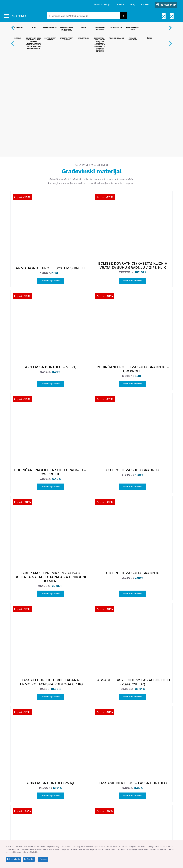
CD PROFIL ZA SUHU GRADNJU (133, 470)
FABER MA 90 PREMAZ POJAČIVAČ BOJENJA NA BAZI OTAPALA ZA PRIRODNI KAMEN (50, 577)
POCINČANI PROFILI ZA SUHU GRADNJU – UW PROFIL (133, 369)
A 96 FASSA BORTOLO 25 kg (50, 783)
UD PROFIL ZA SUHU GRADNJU (133, 573)
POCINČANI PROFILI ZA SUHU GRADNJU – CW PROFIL (50, 472)
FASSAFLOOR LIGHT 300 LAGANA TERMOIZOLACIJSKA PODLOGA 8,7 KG (50, 682)
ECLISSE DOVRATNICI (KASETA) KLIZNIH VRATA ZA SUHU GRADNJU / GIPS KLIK (133, 265)
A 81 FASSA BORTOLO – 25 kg (50, 367)
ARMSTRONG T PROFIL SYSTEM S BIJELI (50, 268)
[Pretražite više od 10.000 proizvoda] (83, 16)
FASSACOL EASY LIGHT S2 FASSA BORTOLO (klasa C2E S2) (133, 682)
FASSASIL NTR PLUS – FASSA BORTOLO (133, 783)
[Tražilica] (124, 16)
